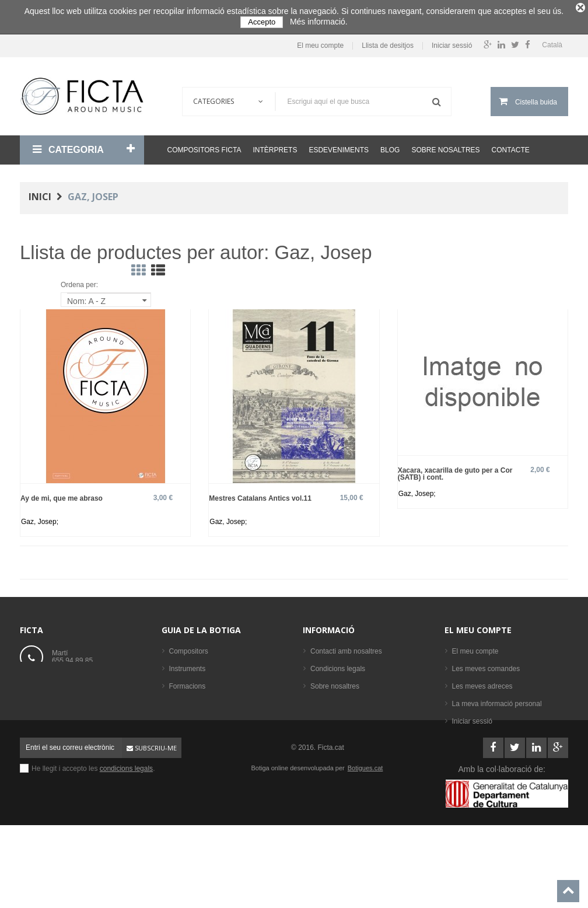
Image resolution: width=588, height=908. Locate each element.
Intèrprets (275, 145)
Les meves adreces (482, 682)
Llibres (179, 700)
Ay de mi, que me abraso (62, 494)
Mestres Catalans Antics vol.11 (260, 494)
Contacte (511, 145)
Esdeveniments (339, 145)
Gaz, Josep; (40, 518)
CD (174, 735)
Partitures (184, 717)
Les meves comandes (486, 665)
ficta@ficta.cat (74, 683)
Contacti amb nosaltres (346, 647)
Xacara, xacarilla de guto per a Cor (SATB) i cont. (455, 469)
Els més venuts (193, 770)
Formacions (188, 682)
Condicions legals (338, 665)
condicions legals (126, 839)
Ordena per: (79, 281)
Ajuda (319, 700)
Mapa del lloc (331, 717)
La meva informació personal (497, 700)
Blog (390, 145)
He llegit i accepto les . (93, 839)
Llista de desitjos (388, 42)
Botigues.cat (365, 838)
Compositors (189, 647)
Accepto (262, 22)
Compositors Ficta (204, 145)
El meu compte (320, 42)
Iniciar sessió (452, 42)
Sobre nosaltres (445, 145)
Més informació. (319, 22)
